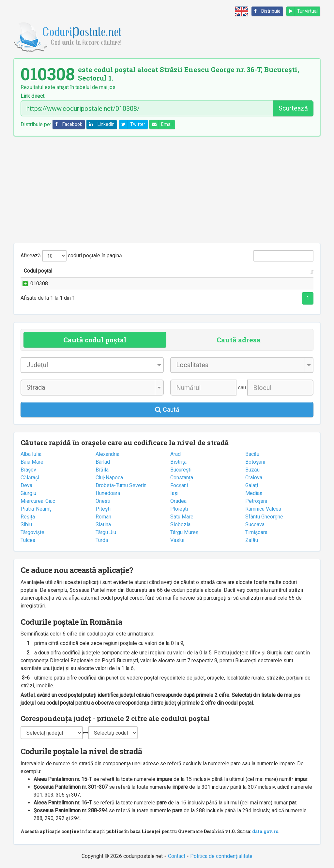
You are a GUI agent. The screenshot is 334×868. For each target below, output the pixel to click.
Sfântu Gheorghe (264, 517)
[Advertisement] (167, 189)
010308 (33, 284)
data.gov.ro (265, 831)
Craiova (254, 478)
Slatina (103, 524)
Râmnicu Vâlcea (263, 509)
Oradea (178, 501)
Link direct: (33, 96)
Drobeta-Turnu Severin (121, 485)
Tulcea (28, 540)
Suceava (255, 524)
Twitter (132, 124)
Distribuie (266, 11)
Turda (102, 540)
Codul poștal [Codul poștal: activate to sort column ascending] (38, 271)
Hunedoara (108, 493)
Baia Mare (32, 462)
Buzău (252, 470)
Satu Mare (182, 517)
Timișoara (256, 532)
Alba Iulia (31, 454)
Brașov (28, 470)
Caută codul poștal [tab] (95, 340)
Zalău (252, 540)
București (181, 470)
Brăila (102, 470)
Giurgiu (28, 493)
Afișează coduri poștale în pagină (71, 256)
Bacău (252, 454)
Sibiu (26, 524)
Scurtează (293, 108)
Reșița (28, 517)
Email (161, 124)
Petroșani (256, 501)
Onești (103, 501)
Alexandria (107, 454)
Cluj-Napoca (109, 478)
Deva (26, 485)
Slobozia (180, 524)
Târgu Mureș (184, 532)
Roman (103, 517)
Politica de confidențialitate (221, 856)
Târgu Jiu (106, 532)
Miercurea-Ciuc (38, 501)
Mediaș (254, 493)
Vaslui (177, 540)
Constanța (182, 478)
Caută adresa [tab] (239, 340)
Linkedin (101, 124)
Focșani (179, 485)
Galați (252, 485)
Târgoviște (32, 532)
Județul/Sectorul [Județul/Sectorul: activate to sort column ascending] (228, 271)
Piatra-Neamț (36, 509)
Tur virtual (302, 11)
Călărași (30, 478)
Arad (175, 454)
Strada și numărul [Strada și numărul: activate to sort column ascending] (90, 271)
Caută (167, 410)
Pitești (103, 509)
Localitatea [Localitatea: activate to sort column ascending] (179, 271)
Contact (177, 856)
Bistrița (178, 462)
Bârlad (103, 462)
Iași (174, 493)
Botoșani (255, 462)
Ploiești (179, 509)
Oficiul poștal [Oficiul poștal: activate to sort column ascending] (283, 271)
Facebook (68, 124)
